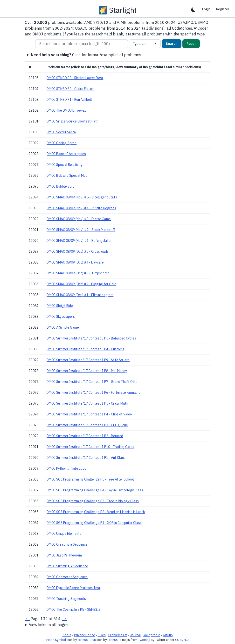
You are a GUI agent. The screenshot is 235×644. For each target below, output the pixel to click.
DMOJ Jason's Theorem (64, 555)
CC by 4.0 (182, 640)
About (67, 635)
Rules (102, 635)
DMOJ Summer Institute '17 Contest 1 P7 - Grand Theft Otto (92, 382)
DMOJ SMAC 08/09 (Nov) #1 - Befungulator (79, 241)
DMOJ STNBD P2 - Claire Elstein (70, 89)
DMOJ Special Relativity (65, 165)
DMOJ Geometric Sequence (67, 577)
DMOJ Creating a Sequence (67, 544)
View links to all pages (49, 625)
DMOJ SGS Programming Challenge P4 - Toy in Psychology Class (95, 490)
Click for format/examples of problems (86, 55)
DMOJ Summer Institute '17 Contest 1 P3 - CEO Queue (87, 425)
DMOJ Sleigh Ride (60, 306)
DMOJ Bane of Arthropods (66, 154)
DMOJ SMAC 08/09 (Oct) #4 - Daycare (75, 262)
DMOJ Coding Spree (62, 143)
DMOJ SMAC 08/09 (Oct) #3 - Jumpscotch (78, 273)
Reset (191, 44)
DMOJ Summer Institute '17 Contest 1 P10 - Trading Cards (90, 447)
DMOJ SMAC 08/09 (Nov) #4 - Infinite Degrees (81, 208)
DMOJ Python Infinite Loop (66, 468)
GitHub (168, 635)
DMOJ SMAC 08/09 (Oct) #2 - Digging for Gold (81, 284)
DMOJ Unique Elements (64, 534)
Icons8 (83, 640)
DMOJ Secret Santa (61, 132)
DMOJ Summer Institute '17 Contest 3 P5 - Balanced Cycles (91, 338)
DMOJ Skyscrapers (61, 317)
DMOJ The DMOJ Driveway (66, 110)
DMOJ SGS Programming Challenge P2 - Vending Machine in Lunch (96, 512)
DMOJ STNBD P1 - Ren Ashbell (69, 100)
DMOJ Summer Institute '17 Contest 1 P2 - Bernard (85, 436)
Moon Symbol (56, 640)
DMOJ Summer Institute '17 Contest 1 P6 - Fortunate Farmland (93, 393)
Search (172, 44)
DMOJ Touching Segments (66, 599)
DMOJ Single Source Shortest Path (73, 121)
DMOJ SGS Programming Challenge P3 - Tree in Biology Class (93, 501)
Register (223, 9)
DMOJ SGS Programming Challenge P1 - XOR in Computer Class (94, 523)
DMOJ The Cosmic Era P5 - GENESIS (74, 610)
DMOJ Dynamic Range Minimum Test (73, 588)
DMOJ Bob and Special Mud (67, 176)
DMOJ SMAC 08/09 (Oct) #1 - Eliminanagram (80, 295)
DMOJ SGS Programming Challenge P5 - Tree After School (90, 479)
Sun (93, 640)
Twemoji (144, 640)
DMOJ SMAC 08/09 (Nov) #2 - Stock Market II (81, 230)
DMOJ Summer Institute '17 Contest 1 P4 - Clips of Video (89, 414)
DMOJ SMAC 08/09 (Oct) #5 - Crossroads (78, 251)
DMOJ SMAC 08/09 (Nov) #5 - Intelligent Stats (82, 197)
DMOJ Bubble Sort (60, 186)
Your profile (152, 635)
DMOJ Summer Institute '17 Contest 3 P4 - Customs (85, 349)
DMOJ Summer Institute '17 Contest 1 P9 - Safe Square (88, 360)
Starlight (123, 10)
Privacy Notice (85, 635)
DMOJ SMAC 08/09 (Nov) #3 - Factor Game (79, 219)
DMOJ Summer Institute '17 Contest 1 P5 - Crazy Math (87, 403)
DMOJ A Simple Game (63, 327)
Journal (135, 635)
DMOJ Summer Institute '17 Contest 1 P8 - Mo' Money (87, 371)
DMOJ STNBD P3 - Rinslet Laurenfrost (75, 78)
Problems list (118, 635)
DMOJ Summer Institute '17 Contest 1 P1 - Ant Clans (86, 458)
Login (206, 9)
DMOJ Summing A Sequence (67, 566)
